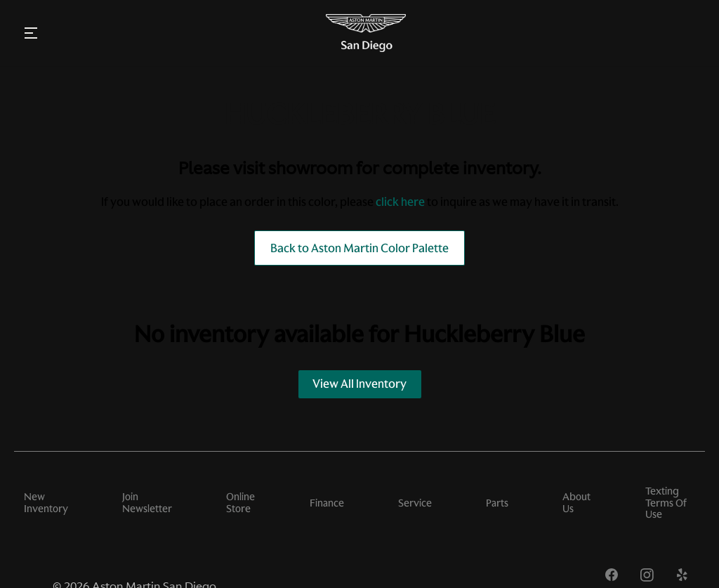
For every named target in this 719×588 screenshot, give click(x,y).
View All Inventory (359, 384)
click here (400, 202)
